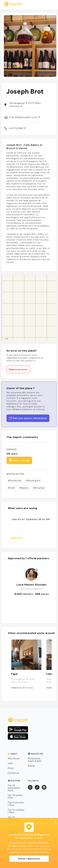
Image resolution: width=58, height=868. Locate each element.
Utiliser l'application (29, 859)
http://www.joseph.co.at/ (24, 117)
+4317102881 (17, 128)
